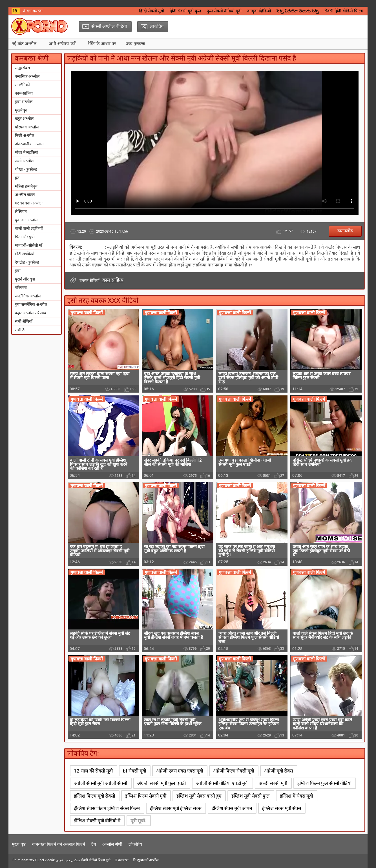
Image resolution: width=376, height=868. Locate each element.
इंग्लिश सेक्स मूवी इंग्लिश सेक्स (176, 808)
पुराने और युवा (25, 279)
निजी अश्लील (25, 135)
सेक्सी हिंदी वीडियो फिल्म (344, 11)
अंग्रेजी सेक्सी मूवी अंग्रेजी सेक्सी (100, 783)
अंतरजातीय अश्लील (29, 144)
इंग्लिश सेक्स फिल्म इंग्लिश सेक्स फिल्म (107, 808)
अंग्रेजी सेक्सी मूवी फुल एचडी (162, 783)
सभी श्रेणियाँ (24, 321)
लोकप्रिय (135, 844)
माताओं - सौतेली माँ (29, 245)
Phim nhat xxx (23, 860)
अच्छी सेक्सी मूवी (273, 783)
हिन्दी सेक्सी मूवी (151, 11)
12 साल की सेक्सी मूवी (93, 771)
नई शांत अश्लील (24, 44)
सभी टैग (21, 330)
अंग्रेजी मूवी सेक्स (278, 771)
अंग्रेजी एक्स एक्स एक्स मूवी (180, 771)
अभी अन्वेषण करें (62, 44)
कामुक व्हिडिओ (259, 11)
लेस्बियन (21, 212)
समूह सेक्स (22, 68)
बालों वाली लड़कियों (29, 228)
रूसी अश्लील (24, 161)
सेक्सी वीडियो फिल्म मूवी (96, 860)
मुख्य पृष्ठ (19, 844)
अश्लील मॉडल (25, 195)
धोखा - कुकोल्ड (26, 169)
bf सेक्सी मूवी (134, 771)
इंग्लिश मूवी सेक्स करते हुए (199, 796)
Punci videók (45, 860)
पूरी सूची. (138, 821)
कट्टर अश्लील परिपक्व (31, 313)
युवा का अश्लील (26, 220)
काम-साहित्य (24, 93)
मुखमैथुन (21, 110)
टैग (94, 844)
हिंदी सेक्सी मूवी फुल (185, 11)
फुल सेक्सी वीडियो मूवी (224, 11)
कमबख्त (123, 860)
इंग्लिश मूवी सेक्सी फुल (251, 796)
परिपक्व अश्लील (27, 127)
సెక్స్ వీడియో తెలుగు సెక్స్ (298, 11)
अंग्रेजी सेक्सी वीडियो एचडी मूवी (222, 783)
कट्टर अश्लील (24, 119)
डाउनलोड (345, 231)
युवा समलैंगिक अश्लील (31, 304)
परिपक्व (21, 288)
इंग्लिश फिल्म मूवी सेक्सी (94, 796)
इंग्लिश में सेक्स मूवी (296, 796)
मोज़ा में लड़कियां (27, 152)
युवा (18, 271)
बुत (17, 178)
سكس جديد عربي (68, 860)
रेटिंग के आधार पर (102, 44)
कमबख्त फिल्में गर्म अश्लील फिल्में (59, 844)
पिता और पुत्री (25, 237)
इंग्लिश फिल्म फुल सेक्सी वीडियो (324, 783)
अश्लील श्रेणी (112, 844)
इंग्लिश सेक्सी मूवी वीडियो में (97, 821)
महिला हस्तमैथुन (26, 186)
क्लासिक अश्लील (27, 76)
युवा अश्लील (24, 102)
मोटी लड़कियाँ (25, 254)
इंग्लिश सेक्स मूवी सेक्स (282, 808)
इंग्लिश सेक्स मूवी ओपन (232, 808)
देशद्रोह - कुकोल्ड (27, 262)
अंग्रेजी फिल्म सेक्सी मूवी (234, 771)
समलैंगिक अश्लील (28, 296)
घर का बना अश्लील (29, 203)
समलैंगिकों (22, 85)
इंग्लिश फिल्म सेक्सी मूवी (146, 796)
